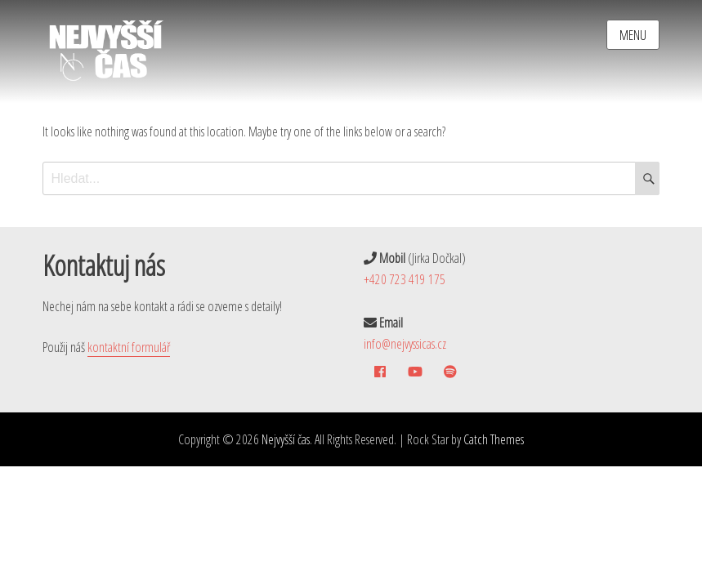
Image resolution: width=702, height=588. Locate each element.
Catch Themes (494, 439)
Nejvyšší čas (286, 439)
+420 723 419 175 (405, 279)
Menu (633, 35)
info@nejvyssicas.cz (405, 344)
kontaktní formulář (129, 347)
